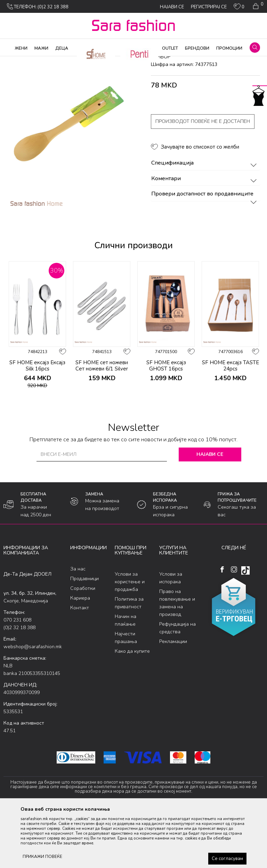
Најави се (210, 510)
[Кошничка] (257, 6)
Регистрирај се (209, 7)
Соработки (83, 644)
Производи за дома (82, 61)
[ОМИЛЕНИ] (239, 8)
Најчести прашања (126, 694)
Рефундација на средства (177, 684)
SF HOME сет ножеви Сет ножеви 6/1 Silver (102, 422)
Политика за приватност (129, 659)
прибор (130, 61)
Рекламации (173, 698)
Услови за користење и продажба (130, 638)
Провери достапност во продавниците (205, 250)
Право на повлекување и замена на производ (177, 659)
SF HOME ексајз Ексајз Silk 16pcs (37, 422)
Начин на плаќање (126, 677)
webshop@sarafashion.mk (33, 703)
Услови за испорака (171, 634)
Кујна (112, 61)
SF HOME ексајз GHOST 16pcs (166, 422)
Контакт (80, 664)
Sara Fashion (16, 61)
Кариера (80, 654)
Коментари (205, 235)
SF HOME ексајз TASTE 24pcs (230, 422)
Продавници (84, 635)
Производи (45, 61)
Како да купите (132, 707)
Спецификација (205, 219)
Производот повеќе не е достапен (203, 178)
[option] (37, 387)
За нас (78, 625)
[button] (255, 48)
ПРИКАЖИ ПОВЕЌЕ (42, 857)
